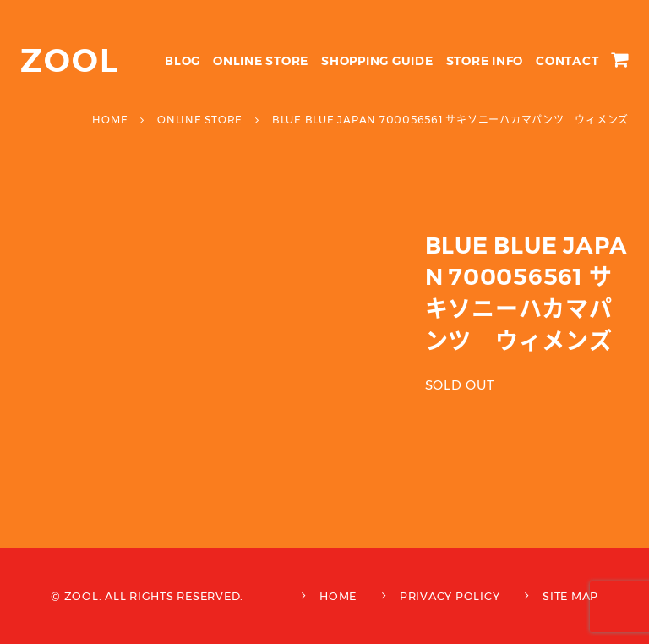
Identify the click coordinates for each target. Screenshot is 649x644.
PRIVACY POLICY (450, 596)
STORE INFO (485, 61)
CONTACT (567, 61)
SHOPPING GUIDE (377, 61)
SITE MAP (570, 596)
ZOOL (70, 60)
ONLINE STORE (261, 61)
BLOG (183, 61)
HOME (338, 596)
